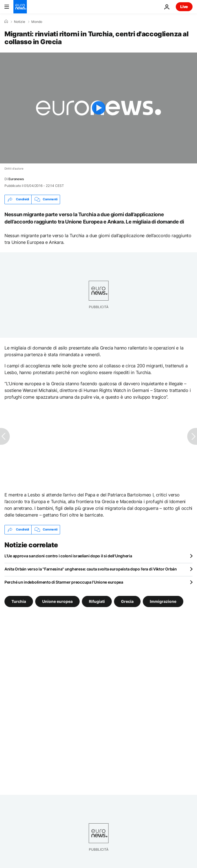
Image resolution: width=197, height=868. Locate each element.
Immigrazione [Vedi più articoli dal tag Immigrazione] (163, 601)
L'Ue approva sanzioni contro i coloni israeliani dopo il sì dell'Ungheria (68, 556)
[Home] (6, 22)
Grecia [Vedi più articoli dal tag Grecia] (127, 601)
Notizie (20, 22)
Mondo (37, 22)
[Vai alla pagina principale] (20, 7)
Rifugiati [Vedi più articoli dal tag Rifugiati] (97, 601)
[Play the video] (98, 108)
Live (184, 7)
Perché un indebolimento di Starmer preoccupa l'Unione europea (64, 582)
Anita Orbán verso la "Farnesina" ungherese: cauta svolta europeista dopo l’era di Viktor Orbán (91, 569)
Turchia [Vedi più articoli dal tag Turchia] (19, 601)
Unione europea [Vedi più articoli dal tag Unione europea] (57, 601)
